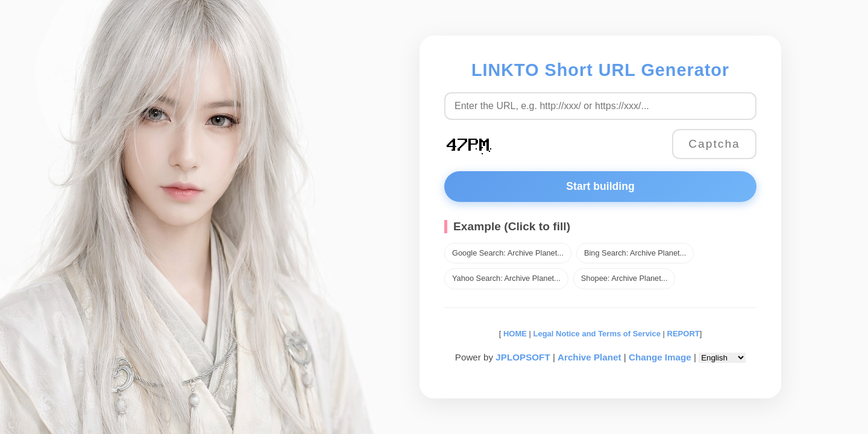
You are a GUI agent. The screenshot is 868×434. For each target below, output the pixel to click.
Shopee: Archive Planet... (624, 278)
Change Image (660, 357)
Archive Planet (590, 357)
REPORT (684, 334)
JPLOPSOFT (523, 357)
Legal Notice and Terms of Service (597, 334)
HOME (514, 334)
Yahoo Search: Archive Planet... (506, 278)
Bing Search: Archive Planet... (635, 253)
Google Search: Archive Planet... (508, 253)
